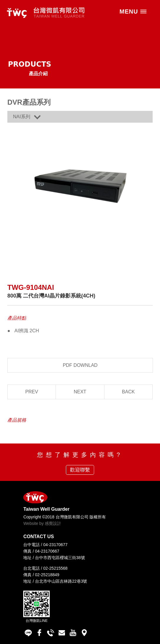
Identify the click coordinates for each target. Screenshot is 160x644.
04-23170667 (47, 551)
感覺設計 (53, 523)
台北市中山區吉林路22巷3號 (61, 581)
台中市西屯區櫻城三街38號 (60, 558)
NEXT (80, 392)
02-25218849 (47, 575)
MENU (133, 11)
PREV (32, 392)
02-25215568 (55, 568)
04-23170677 (55, 545)
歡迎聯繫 (80, 470)
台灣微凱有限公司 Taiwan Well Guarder (44, 13)
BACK (129, 392)
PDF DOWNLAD (80, 365)
